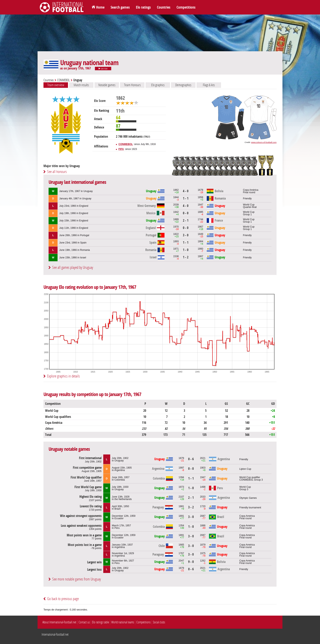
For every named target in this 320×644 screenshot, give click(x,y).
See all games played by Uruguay (73, 267)
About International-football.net (59, 622)
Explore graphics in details (63, 376)
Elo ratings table (101, 622)
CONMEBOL (63, 80)
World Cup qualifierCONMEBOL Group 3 (251, 479)
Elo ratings (143, 7)
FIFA (121, 149)
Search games (120, 7)
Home (100, 7)
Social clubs (159, 622)
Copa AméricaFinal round (251, 191)
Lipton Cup (245, 469)
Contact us (84, 622)
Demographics (183, 85)
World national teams (123, 622)
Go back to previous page (63, 599)
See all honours (57, 172)
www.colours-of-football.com (264, 142)
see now (103, 69)
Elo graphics (158, 85)
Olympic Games (248, 498)
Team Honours (132, 85)
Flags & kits (209, 85)
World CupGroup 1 (249, 213)
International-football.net (55, 635)
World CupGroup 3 (245, 488)
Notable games (107, 85)
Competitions (186, 7)
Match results (81, 85)
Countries (164, 7)
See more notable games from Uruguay (77, 579)
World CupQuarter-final (250, 206)
